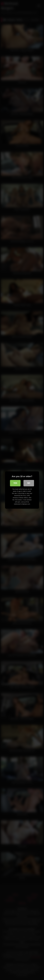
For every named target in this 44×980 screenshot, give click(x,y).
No (29, 483)
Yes (15, 483)
